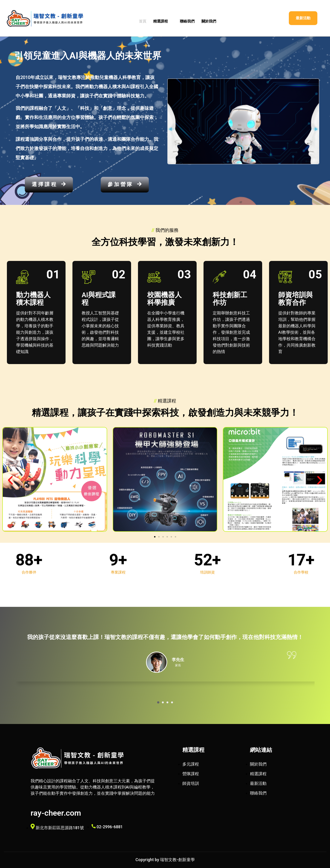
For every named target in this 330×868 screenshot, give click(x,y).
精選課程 (163, 21)
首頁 (143, 21)
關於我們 (209, 21)
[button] (10, 480)
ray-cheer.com (56, 813)
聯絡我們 (187, 21)
